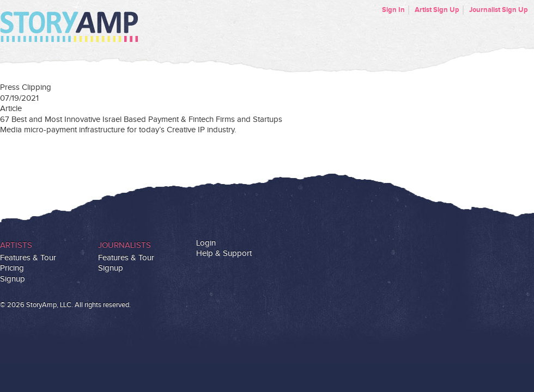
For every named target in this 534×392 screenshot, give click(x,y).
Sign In (393, 10)
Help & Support (224, 253)
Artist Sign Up (437, 10)
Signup (13, 279)
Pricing (12, 268)
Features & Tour (28, 258)
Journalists (125, 245)
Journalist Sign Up (499, 10)
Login (206, 243)
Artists (16, 245)
